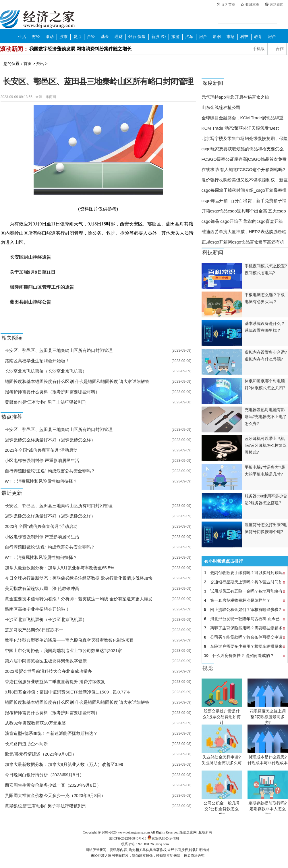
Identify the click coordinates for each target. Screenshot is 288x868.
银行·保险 (137, 37)
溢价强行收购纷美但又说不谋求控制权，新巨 (245, 180)
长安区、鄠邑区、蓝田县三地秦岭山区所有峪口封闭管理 (59, 350)
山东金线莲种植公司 (221, 107)
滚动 (50, 37)
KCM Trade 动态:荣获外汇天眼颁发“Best (240, 128)
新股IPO (159, 37)
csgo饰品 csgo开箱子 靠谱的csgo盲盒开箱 (242, 221)
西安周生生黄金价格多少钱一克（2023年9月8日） (53, 785)
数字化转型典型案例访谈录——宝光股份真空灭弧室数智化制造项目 (69, 640)
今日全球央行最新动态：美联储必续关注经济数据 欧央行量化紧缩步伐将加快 (79, 578)
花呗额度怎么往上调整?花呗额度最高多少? (268, 717)
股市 (63, 37)
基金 (105, 37)
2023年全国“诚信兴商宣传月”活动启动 (41, 450)
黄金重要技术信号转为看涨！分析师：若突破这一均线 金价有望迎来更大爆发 (79, 599)
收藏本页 (252, 5)
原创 (217, 37)
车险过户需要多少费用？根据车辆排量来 (245, 646)
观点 (77, 37)
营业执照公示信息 (163, 838)
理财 (119, 37)
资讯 (40, 64)
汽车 (189, 37)
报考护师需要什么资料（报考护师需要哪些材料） (52, 392)
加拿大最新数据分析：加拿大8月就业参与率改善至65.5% (60, 568)
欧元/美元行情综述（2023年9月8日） (41, 754)
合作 (280, 49)
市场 (231, 37)
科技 (244, 37)
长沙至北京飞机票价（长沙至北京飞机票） (46, 371)
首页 (28, 64)
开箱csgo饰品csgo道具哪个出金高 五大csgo (244, 211)
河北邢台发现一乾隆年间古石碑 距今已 (245, 619)
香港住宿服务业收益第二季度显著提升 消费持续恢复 (55, 682)
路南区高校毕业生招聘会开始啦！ (37, 361)
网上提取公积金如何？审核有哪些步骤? (245, 610)
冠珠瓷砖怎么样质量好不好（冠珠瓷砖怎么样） (50, 440)
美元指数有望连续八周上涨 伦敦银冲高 (42, 588)
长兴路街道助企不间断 (26, 744)
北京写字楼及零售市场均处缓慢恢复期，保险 (245, 138)
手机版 (259, 49)
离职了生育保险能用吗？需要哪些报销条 (245, 628)
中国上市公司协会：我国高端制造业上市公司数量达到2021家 (63, 650)
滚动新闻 (277, 5)
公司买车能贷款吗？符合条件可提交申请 (245, 637)
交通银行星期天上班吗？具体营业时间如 (245, 582)
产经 (91, 37)
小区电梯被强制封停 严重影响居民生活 (42, 460)
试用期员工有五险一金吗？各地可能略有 (245, 591)
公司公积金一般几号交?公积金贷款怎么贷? (222, 809)
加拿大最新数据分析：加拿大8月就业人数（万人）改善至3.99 (64, 764)
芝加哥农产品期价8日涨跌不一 (34, 630)
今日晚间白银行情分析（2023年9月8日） (44, 775)
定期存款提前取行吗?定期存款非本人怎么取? (268, 809)
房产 (203, 37)
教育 (258, 37)
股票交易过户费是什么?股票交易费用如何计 (222, 717)
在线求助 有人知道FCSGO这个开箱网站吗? (243, 169)
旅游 (175, 37)
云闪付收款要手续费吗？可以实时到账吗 (245, 573)
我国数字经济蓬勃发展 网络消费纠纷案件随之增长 (80, 49)
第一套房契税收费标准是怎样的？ (245, 600)
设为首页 (228, 5)
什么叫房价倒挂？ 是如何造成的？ (245, 656)
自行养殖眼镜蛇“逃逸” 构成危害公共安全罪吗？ (50, 471)
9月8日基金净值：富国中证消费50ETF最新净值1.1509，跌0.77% (67, 692)
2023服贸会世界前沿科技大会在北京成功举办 (48, 671)
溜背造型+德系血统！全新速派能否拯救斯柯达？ (51, 733)
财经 (36, 37)
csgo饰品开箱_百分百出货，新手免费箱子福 (244, 201)
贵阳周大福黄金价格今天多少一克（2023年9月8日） (55, 795)
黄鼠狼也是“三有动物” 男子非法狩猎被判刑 (46, 402)
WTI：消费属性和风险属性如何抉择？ (41, 481)
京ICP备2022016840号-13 (128, 838)
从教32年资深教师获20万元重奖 (35, 723)
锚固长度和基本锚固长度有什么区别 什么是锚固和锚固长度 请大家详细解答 (77, 381)
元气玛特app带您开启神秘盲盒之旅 (235, 97)
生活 (22, 37)
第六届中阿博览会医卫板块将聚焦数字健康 (46, 661)
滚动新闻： (14, 49)
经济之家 (37, 19)
